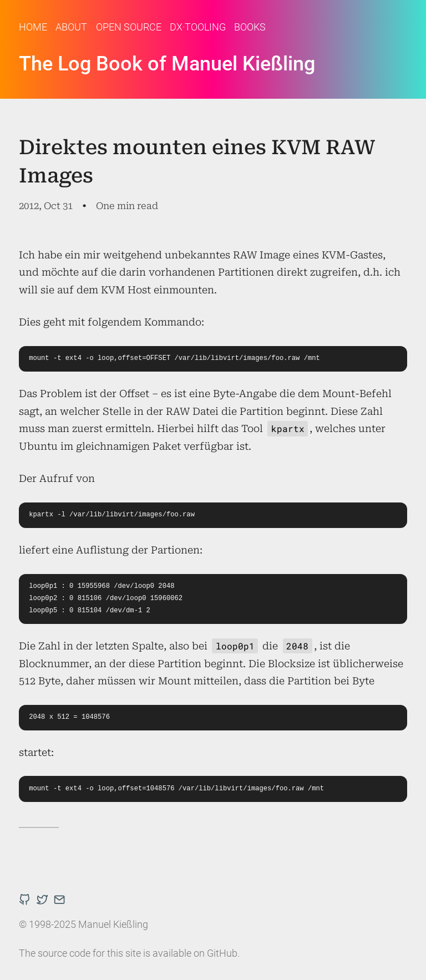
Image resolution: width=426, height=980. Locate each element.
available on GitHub (195, 953)
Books (250, 27)
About (71, 27)
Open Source (129, 27)
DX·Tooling (198, 27)
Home (33, 27)
